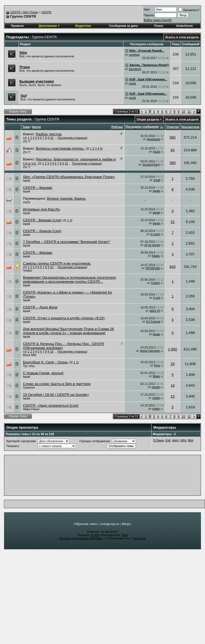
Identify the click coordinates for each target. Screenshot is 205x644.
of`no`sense (152, 245)
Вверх (126, 524)
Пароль (149, 15)
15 (173, 396)
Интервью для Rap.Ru (41, 209)
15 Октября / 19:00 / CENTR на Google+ (56, 395)
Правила (17, 26)
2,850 (172, 349)
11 (189, 111)
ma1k (132, 83)
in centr (155, 234)
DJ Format (153, 321)
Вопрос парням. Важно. (67, 198)
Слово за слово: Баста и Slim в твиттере (57, 384)
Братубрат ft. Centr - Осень (45, 362)
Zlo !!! (27, 141)
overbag (134, 55)
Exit (168, 440)
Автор (36, 127)
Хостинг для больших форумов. (81, 538)
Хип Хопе (139, 538)
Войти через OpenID (158, 20)
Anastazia (153, 139)
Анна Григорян (150, 351)
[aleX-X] (155, 311)
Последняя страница (72, 138)
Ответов (172, 127)
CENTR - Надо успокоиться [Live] (51, 405)
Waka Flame (31, 409)
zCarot (95, 535)
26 (173, 364)
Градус (28, 270)
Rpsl (125, 535)
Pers (157, 365)
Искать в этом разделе (182, 37)
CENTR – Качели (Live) (42, 231)
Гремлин (29, 387)
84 (173, 150)
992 (173, 137)
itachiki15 (135, 69)
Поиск (159, 26)
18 (173, 385)
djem (175, 440)
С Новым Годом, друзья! (43, 373)
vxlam (156, 398)
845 (173, 267)
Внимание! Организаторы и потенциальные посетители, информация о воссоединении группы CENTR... (70, 280)
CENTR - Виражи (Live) (42, 220)
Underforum (184, 26)
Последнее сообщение (142, 127)
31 (173, 222)
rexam (156, 387)
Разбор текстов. (49, 134)
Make (156, 376)
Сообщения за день (124, 26)
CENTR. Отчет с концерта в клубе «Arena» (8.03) (64, 318)
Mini (191, 440)
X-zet (157, 298)
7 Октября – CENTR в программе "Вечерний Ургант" (67, 242)
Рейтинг (117, 127)
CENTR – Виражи (38, 188)
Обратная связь (86, 524)
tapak (27, 180)
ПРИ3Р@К (153, 268)
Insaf (157, 180)
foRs (183, 440)
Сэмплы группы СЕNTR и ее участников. (57, 263)
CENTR (46, 12)
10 (183, 111)
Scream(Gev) (151, 165)
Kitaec (156, 256)
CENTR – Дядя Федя (40, 307)
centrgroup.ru (110, 524)
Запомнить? (189, 10)
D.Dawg (158, 440)
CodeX (156, 283)
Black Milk (30, 355)
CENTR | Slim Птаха (24, 12)
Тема (26, 127)
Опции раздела (148, 119)
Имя (147, 9)
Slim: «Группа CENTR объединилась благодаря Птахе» (69, 177)
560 (173, 163)
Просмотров (190, 127)
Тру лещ (29, 366)
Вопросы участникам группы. (60, 148)
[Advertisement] (77, 477)
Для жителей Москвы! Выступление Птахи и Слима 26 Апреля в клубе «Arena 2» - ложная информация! (68, 331)
